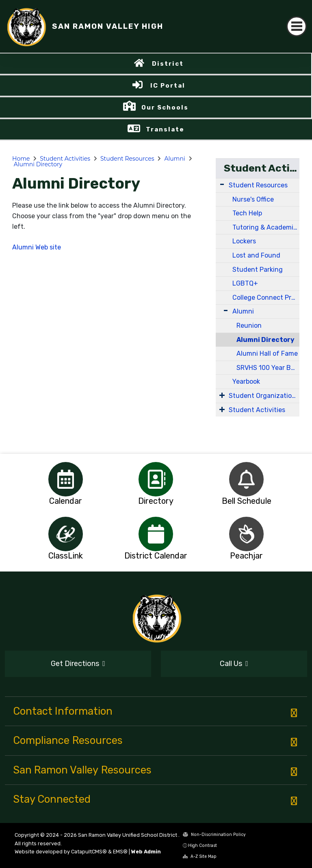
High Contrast (203, 845)
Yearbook (246, 381)
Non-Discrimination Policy (214, 835)
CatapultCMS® (89, 852)
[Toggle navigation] (297, 26)
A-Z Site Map (200, 856)
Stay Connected (52, 799)
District (168, 64)
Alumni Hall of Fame (267, 353)
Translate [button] (165, 129)
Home (21, 159)
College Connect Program (266, 298)
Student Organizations (264, 396)
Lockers (244, 241)
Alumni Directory (38, 164)
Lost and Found (256, 255)
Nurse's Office (253, 199)
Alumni (174, 159)
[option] (66, 479)
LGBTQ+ (245, 283)
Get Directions (78, 664)
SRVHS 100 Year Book (268, 368)
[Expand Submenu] (222, 184)
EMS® (120, 852)
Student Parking (258, 270)
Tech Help (247, 213)
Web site (48, 247)
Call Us (234, 664)
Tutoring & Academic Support (266, 227)
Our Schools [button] (165, 107)
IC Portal (168, 86)
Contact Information (63, 711)
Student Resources (127, 159)
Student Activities (65, 159)
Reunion (249, 325)
